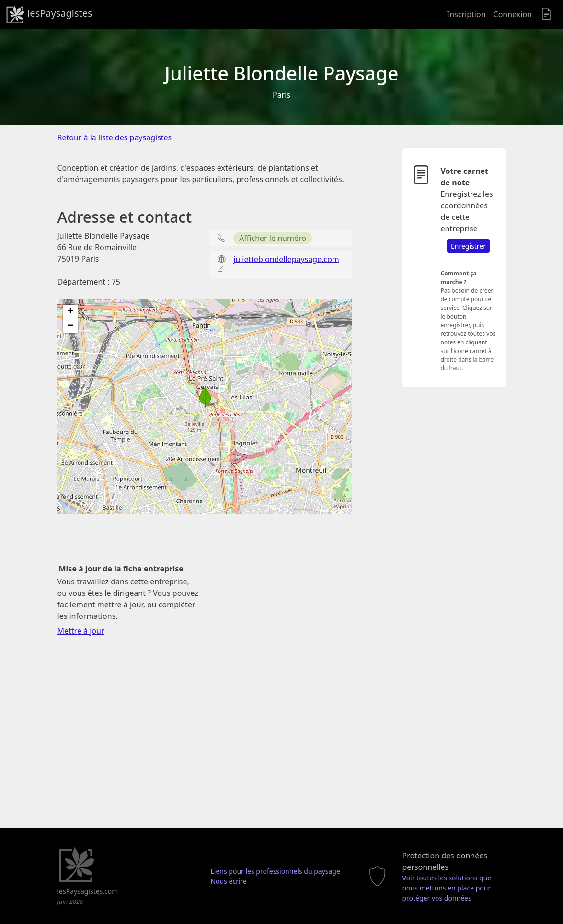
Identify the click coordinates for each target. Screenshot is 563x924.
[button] (205, 397)
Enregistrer (468, 246)
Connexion (513, 14)
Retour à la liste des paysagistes (115, 137)
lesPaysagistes (49, 14)
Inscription (466, 14)
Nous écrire (229, 881)
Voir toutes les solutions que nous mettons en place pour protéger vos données (447, 888)
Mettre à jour (81, 631)
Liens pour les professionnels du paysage (275, 871)
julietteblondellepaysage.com (286, 259)
